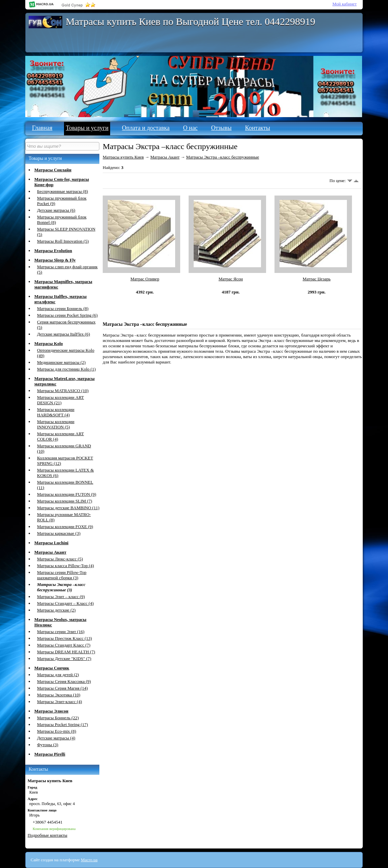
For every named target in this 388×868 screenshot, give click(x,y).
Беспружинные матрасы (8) (62, 191)
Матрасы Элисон (51, 711)
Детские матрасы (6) (56, 210)
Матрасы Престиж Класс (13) (64, 638)
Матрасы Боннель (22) (58, 718)
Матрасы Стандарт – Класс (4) (65, 603)
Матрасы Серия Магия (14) (62, 688)
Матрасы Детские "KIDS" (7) (64, 658)
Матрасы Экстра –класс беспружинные (223, 157)
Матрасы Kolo (49, 343)
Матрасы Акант (50, 552)
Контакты (258, 128)
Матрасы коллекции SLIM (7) (65, 501)
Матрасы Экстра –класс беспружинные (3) (61, 587)
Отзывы (221, 128)
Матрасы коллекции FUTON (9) (67, 494)
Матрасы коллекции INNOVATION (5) (56, 424)
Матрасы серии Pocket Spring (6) (67, 315)
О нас (190, 128)
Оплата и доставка (146, 128)
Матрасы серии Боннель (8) (63, 308)
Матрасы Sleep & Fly (55, 260)
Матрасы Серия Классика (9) (64, 681)
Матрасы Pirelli (50, 754)
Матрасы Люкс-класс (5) (60, 559)
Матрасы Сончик (52, 668)
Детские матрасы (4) (56, 738)
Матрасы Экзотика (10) (59, 695)
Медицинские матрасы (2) (61, 362)
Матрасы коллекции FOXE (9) (65, 527)
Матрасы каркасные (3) (59, 533)
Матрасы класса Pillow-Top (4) (66, 566)
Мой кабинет (345, 4)
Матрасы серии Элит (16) (61, 632)
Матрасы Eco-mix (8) (57, 731)
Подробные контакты (47, 835)
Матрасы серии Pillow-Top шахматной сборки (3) (62, 575)
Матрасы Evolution (53, 251)
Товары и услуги (87, 128)
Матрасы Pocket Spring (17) (62, 724)
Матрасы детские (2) (56, 610)
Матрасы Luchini (51, 543)
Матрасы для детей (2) (58, 675)
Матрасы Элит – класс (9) (61, 597)
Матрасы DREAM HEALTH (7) (66, 652)
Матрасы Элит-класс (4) (59, 702)
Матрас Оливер (145, 279)
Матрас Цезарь (317, 279)
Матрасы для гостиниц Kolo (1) (66, 369)
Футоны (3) (48, 745)
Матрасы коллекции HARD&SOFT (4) (56, 412)
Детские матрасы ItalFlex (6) (63, 334)
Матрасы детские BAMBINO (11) (68, 508)
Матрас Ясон (231, 279)
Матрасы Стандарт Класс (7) (64, 645)
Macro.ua (89, 860)
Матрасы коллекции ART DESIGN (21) (60, 400)
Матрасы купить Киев (123, 157)
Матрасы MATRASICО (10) (63, 391)
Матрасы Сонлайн (53, 170)
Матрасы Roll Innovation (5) (63, 241)
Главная (42, 128)
